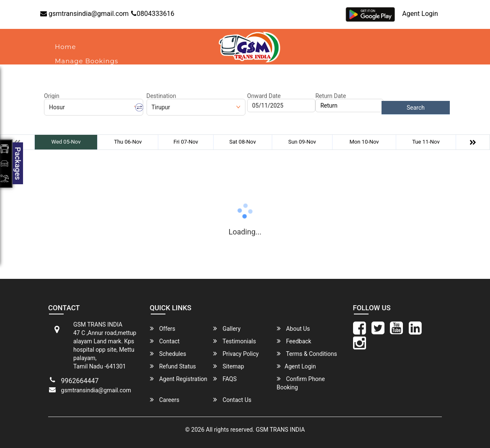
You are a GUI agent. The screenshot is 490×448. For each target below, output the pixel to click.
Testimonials (235, 341)
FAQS (225, 379)
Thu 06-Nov (128, 142)
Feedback (294, 341)
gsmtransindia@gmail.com (84, 14)
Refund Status (173, 366)
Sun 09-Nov (302, 142)
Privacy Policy (236, 354)
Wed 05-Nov (66, 142)
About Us (71, 75)
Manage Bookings (86, 61)
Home (66, 47)
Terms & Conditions (307, 354)
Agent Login (420, 14)
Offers (163, 328)
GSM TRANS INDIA (280, 430)
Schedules (168, 354)
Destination (161, 96)
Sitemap (229, 366)
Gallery (227, 328)
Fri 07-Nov (186, 142)
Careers (165, 400)
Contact (114, 75)
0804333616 (153, 14)
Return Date (331, 96)
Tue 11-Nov (426, 142)
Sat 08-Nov (243, 142)
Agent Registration (179, 379)
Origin (52, 96)
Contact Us (232, 400)
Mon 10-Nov (364, 142)
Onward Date (264, 96)
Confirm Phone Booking (301, 383)
